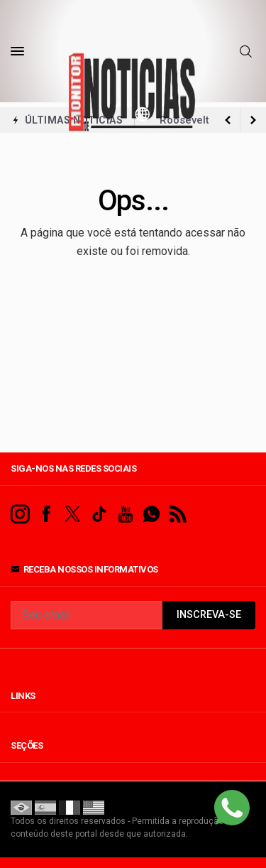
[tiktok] (99, 515)
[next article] (228, 120)
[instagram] (20, 515)
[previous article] (253, 120)
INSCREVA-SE (209, 615)
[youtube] (125, 515)
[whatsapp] (151, 515)
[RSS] (178, 515)
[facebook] (46, 515)
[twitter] (73, 515)
